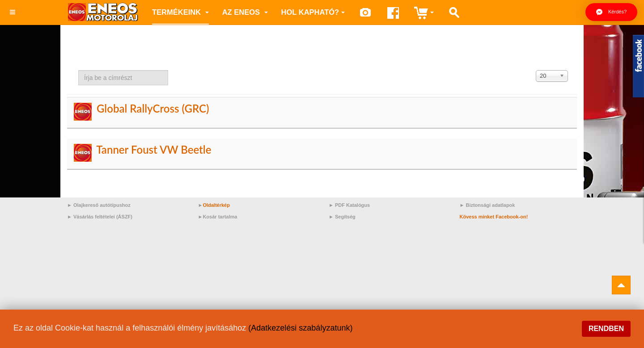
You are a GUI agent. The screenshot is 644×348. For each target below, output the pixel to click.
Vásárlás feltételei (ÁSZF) (103, 217)
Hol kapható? (313, 12)
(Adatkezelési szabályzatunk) (300, 328)
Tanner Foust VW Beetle (154, 149)
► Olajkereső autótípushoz (99, 205)
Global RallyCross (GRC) (153, 108)
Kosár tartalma (220, 217)
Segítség (345, 217)
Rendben (606, 329)
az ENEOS (245, 12)
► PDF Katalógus (349, 205)
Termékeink (180, 12)
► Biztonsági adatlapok (487, 205)
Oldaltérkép (216, 205)
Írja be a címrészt (78, 70)
